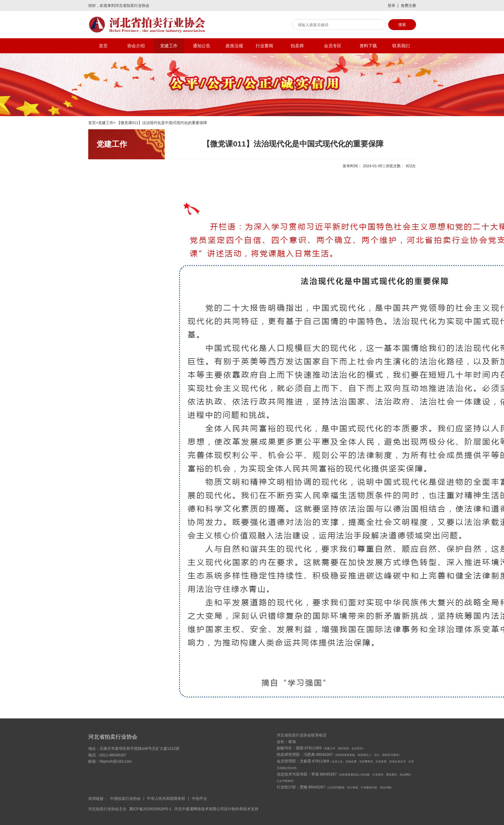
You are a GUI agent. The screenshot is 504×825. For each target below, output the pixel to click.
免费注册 (408, 5)
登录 (391, 5)
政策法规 (234, 46)
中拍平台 (199, 798)
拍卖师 (297, 46)
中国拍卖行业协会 (125, 798)
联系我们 (401, 46)
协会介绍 (136, 46)
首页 (103, 46)
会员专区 (333, 46)
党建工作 (169, 46)
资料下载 (368, 46)
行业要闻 (264, 46)
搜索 (402, 25)
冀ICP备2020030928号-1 (151, 809)
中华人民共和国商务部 (166, 798)
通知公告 (202, 46)
